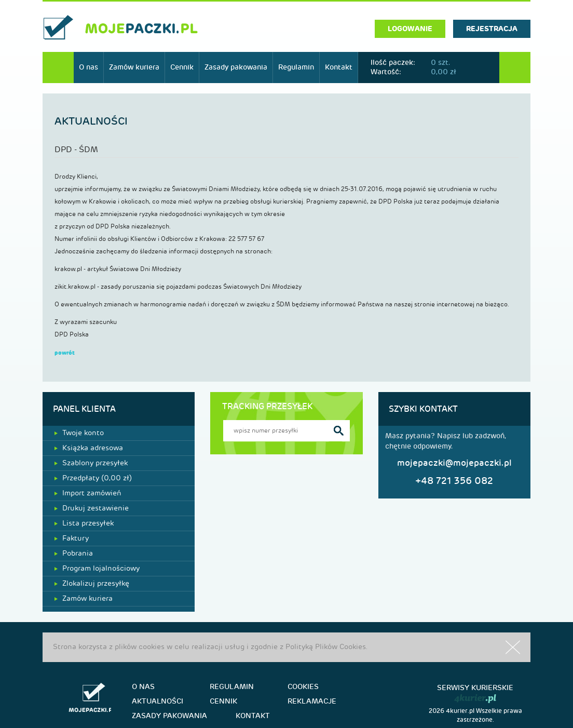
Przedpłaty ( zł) (93, 478)
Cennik (182, 67)
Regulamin (296, 67)
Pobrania (74, 553)
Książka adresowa (89, 448)
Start (58, 68)
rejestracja (492, 29)
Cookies (303, 687)
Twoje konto (79, 433)
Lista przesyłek (84, 523)
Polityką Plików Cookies (326, 647)
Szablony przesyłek (91, 463)
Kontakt (339, 67)
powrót (65, 353)
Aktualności (158, 701)
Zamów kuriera (134, 67)
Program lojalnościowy (97, 568)
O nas (88, 67)
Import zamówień (88, 493)
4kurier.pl (460, 711)
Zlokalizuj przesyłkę (92, 583)
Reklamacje (312, 701)
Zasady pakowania (236, 67)
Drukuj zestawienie (92, 508)
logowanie (410, 29)
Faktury (72, 538)
